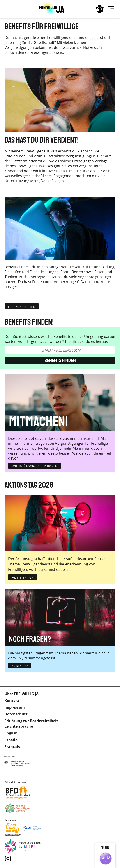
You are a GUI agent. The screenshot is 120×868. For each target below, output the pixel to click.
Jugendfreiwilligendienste (23, 809)
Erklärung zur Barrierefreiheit (31, 721)
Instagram (8, 859)
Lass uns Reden (23, 830)
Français (12, 747)
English (11, 733)
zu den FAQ (20, 666)
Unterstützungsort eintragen (35, 466)
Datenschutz (16, 714)
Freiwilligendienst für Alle (23, 847)
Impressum (15, 707)
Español (12, 740)
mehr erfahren (23, 578)
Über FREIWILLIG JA (22, 694)
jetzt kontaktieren (22, 307)
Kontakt (12, 701)
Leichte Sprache (100, 9)
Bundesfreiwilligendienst (23, 792)
